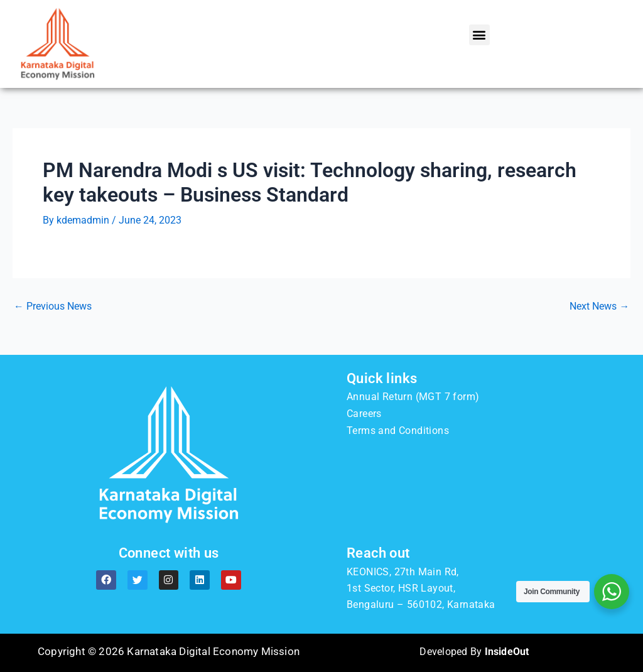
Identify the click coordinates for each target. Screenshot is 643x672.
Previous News (53, 306)
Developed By (474, 651)
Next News (599, 306)
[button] (479, 35)
